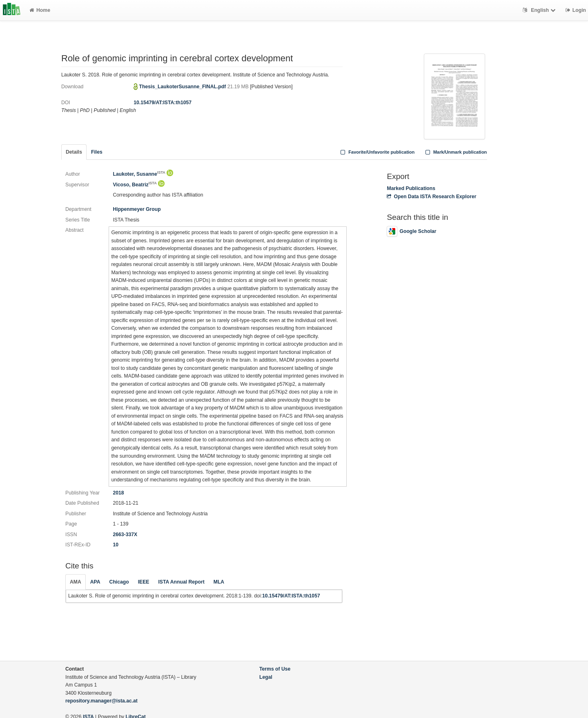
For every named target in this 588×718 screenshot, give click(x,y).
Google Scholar (411, 231)
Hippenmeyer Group (137, 209)
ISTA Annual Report (181, 582)
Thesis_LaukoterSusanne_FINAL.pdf (183, 87)
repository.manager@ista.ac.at (101, 701)
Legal (266, 677)
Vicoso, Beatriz (135, 185)
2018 (118, 493)
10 (116, 545)
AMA (76, 582)
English (540, 10)
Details (74, 152)
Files (97, 152)
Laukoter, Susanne (139, 174)
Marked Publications (411, 188)
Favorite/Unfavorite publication (377, 152)
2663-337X (125, 535)
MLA (219, 582)
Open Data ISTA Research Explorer (431, 197)
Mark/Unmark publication (455, 152)
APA (95, 582)
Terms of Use (275, 669)
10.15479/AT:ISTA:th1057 (163, 103)
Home (40, 10)
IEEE (144, 582)
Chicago (119, 582)
